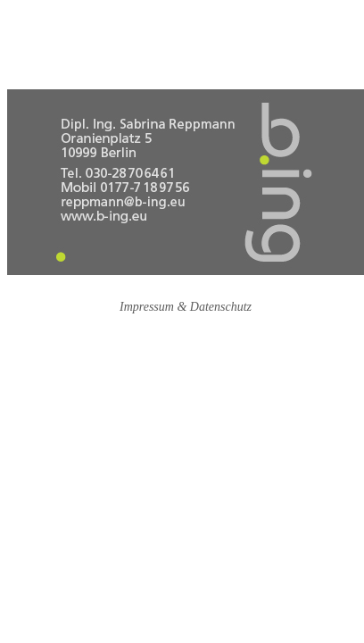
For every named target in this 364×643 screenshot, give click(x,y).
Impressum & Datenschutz (186, 307)
